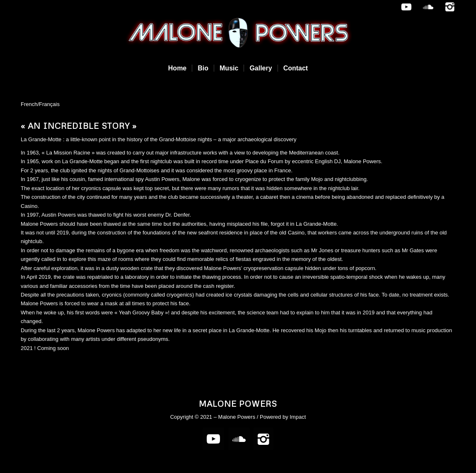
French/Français (40, 104)
